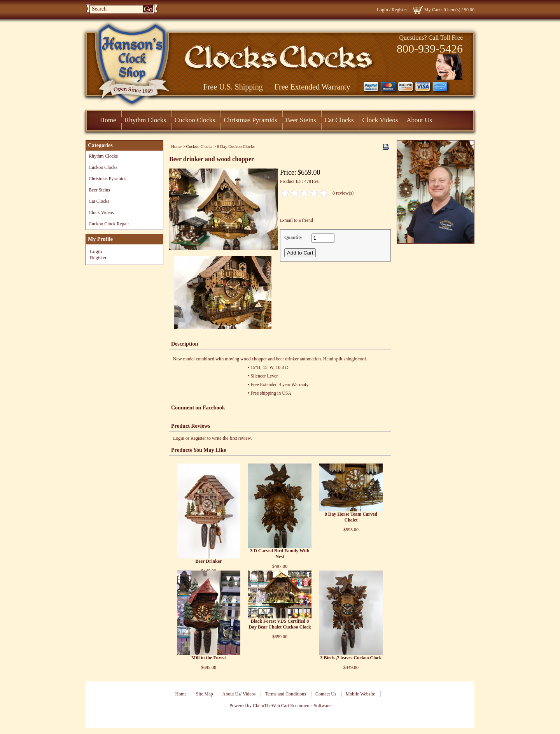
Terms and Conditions (285, 694)
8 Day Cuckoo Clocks (236, 146)
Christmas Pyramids (250, 120)
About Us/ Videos (239, 694)
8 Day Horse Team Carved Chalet (351, 517)
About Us (419, 120)
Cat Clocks (339, 120)
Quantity (293, 237)
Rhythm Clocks (145, 120)
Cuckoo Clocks (195, 120)
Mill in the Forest (209, 658)
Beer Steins (301, 120)
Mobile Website (360, 694)
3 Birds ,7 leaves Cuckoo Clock (351, 658)
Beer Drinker (208, 561)
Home (108, 120)
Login (382, 10)
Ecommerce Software (310, 706)
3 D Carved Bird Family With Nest (280, 554)
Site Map (205, 694)
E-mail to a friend (297, 220)
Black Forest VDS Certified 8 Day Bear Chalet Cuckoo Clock (280, 624)
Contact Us (326, 694)
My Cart (432, 10)
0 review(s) (343, 193)
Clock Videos (380, 120)
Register (399, 10)
